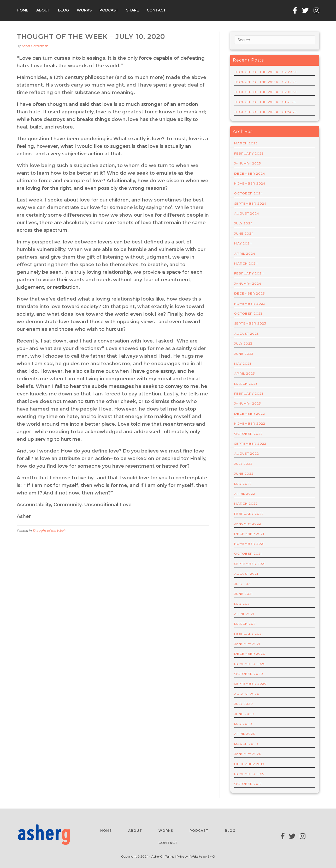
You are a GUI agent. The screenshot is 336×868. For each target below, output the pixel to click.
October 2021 (248, 554)
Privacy (182, 856)
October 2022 (248, 434)
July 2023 (243, 343)
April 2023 (245, 373)
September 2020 (250, 684)
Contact (156, 10)
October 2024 (249, 193)
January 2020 (248, 754)
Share (132, 10)
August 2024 (247, 213)
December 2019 (249, 764)
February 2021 (249, 634)
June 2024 (244, 233)
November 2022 (250, 423)
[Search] (275, 40)
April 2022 (245, 494)
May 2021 (243, 604)
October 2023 (248, 313)
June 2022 (244, 473)
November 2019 (249, 774)
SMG (211, 856)
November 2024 (250, 183)
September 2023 (250, 323)
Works (84, 10)
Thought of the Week (49, 531)
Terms (170, 856)
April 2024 (245, 253)
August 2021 (246, 574)
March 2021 (246, 624)
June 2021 (243, 594)
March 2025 (246, 143)
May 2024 (243, 243)
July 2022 (243, 464)
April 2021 (244, 614)
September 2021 (250, 564)
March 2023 (246, 384)
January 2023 (248, 403)
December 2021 (249, 534)
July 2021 (243, 584)
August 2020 (247, 694)
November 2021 (249, 544)
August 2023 (247, 334)
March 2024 (246, 263)
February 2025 (249, 153)
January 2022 (248, 524)
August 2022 (247, 453)
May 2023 (243, 363)
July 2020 (244, 704)
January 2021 (247, 644)
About (43, 10)
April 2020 (245, 734)
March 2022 (246, 503)
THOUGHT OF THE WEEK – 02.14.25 (265, 82)
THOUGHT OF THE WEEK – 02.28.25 (266, 72)
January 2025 (247, 163)
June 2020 (244, 714)
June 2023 (244, 354)
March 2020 (246, 744)
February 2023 (249, 393)
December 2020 (250, 654)
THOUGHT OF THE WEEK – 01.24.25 (265, 112)
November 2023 (250, 304)
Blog (63, 10)
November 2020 (250, 664)
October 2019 (248, 784)
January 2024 (248, 283)
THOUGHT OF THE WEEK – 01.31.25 (265, 102)
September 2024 (250, 203)
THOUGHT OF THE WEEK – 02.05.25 (266, 92)
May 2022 (243, 484)
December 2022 (250, 414)
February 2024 (249, 273)
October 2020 (249, 674)
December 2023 (250, 293)
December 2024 (250, 173)
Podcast (109, 10)
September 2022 (250, 444)
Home (23, 10)
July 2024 (243, 223)
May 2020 (243, 724)
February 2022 (249, 514)
